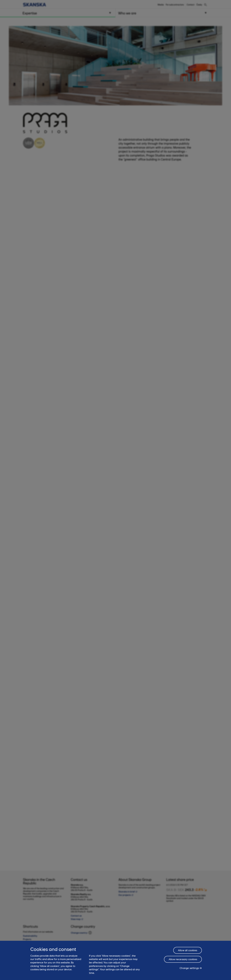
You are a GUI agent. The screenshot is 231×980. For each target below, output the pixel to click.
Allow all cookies (188, 950)
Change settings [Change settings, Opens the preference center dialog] (189, 968)
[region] (115, 960)
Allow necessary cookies (183, 959)
